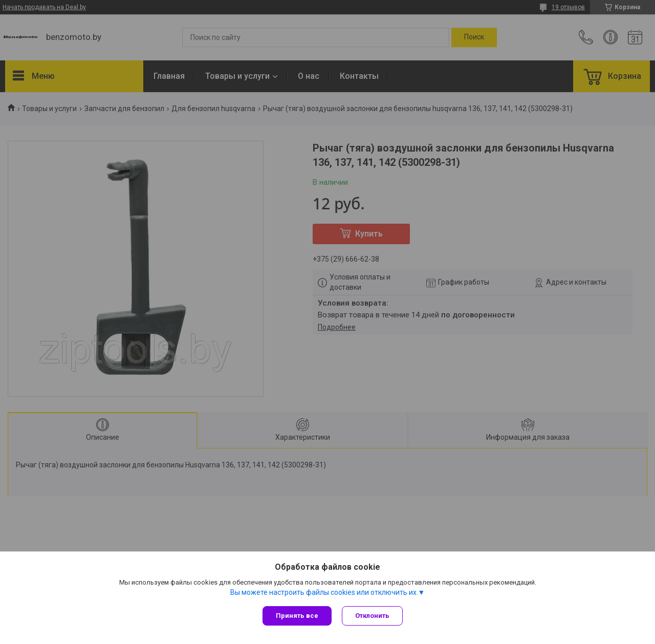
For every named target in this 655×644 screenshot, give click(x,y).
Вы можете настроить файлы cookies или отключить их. (324, 592)
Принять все (297, 616)
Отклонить (372, 616)
